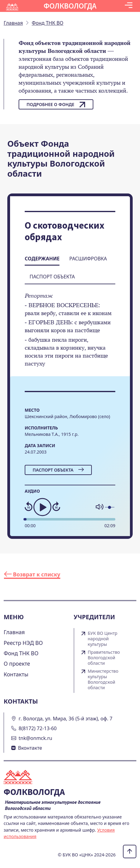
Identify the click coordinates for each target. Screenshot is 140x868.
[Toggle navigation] (129, 6)
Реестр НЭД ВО (23, 643)
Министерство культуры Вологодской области (103, 679)
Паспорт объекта (58, 470)
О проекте (17, 664)
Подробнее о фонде (56, 105)
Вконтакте (30, 748)
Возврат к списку (32, 574)
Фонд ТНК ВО (21, 653)
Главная (14, 632)
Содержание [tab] (42, 259)
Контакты (16, 674)
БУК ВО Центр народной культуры (103, 639)
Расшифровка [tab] (88, 259)
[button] (129, 6)
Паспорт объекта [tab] (52, 277)
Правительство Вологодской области (104, 658)
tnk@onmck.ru (35, 738)
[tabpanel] (70, 334)
